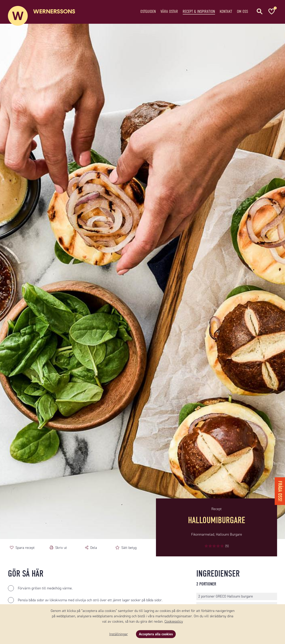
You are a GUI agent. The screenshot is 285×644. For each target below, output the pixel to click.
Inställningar (119, 634)
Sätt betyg (129, 548)
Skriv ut (61, 548)
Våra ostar (169, 11)
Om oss (242, 11)
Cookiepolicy (174, 621)
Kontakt (226, 11)
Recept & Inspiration (199, 11)
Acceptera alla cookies (156, 634)
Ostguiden (148, 11)
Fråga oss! (280, 491)
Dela (94, 548)
